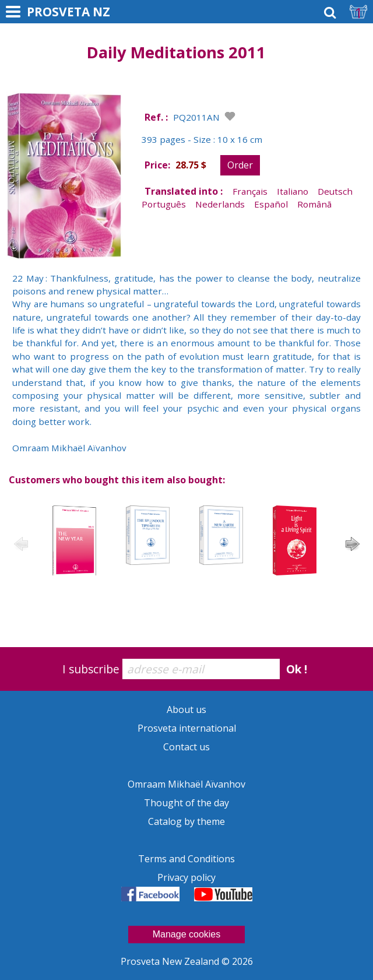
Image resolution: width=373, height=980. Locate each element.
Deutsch (335, 191)
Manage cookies (187, 934)
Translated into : (184, 191)
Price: (157, 165)
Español (271, 204)
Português (164, 204)
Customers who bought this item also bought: (117, 480)
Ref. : (156, 117)
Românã (314, 204)
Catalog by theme (186, 821)
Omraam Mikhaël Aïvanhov (186, 784)
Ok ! (297, 669)
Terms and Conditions (186, 859)
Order (240, 165)
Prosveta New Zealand (171, 961)
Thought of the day (186, 803)
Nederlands (220, 204)
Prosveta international (187, 728)
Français (250, 191)
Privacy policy (186, 877)
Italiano (293, 191)
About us (186, 709)
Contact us (186, 747)
